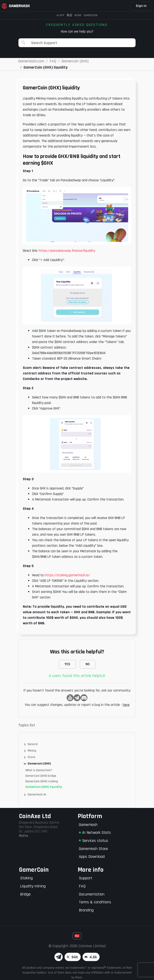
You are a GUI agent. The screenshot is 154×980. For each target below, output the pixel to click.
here (126, 705)
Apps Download (92, 857)
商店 (69, 15)
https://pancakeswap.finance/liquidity (67, 251)
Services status (93, 841)
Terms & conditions (95, 902)
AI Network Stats (95, 833)
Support (86, 878)
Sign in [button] (141, 6)
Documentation (92, 894)
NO (88, 664)
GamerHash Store (93, 849)
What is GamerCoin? (39, 770)
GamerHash (88, 825)
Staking (26, 878)
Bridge (25, 894)
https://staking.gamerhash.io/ (67, 575)
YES (67, 664)
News (78, 15)
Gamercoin (91, 15)
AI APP (60, 15)
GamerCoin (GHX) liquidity (44, 787)
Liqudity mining (33, 886)
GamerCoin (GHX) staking (42, 781)
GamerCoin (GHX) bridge (41, 776)
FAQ (82, 886)
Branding (86, 910)
